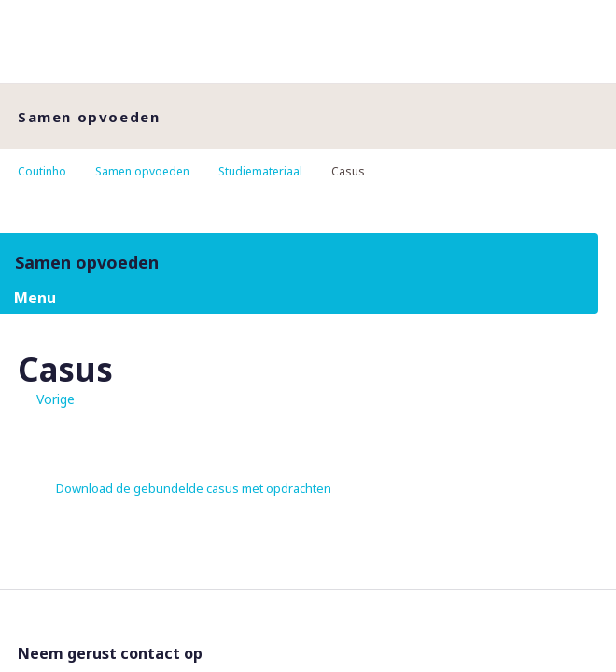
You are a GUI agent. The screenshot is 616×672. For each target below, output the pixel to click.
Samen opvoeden (142, 171)
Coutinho (42, 171)
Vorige (56, 399)
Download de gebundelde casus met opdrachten (194, 488)
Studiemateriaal (260, 171)
